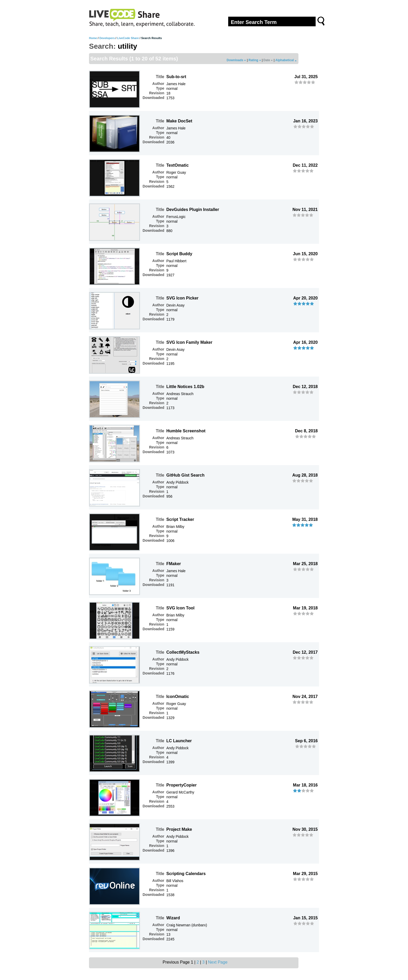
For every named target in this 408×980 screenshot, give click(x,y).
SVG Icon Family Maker (189, 342)
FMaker (174, 564)
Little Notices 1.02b (185, 387)
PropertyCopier (181, 785)
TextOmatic (177, 165)
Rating (255, 60)
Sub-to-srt (176, 77)
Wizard (173, 918)
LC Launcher (179, 741)
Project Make (179, 829)
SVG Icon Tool (180, 608)
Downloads (236, 60)
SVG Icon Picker (182, 298)
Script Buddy (179, 254)
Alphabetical (286, 60)
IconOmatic (178, 697)
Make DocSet (179, 121)
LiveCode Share (128, 38)
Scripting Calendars (186, 874)
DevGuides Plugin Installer (193, 210)
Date (268, 60)
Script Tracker (180, 519)
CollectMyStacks (183, 652)
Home (93, 38)
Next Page (218, 962)
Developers (107, 38)
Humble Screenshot (186, 431)
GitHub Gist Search (185, 475)
